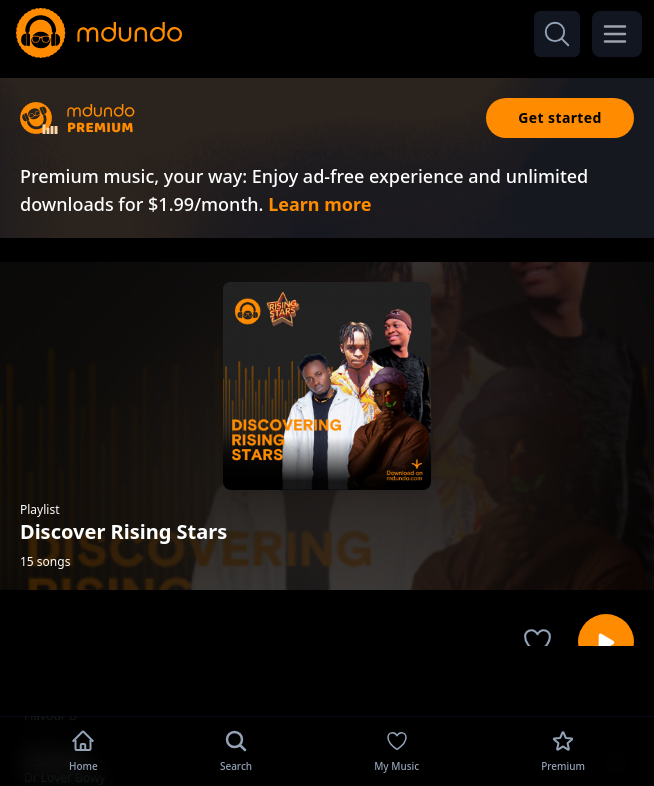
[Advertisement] (327, 679)
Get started (560, 117)
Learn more (319, 204)
